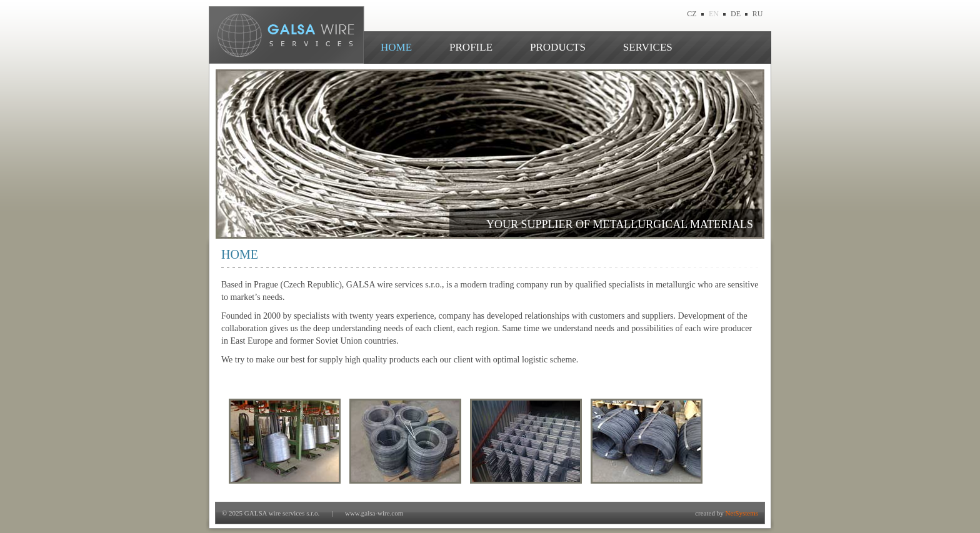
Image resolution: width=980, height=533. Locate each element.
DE (736, 14)
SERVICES (648, 47)
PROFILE (471, 47)
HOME (396, 47)
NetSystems (742, 513)
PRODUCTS (558, 47)
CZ (692, 14)
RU (758, 14)
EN (714, 14)
